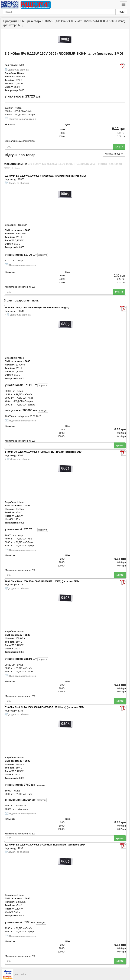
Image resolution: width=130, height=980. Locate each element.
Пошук (121, 12)
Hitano (21, 73)
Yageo (21, 358)
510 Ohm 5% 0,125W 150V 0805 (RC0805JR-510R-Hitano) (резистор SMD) (45, 707)
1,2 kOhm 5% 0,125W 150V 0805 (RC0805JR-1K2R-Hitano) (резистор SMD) (45, 845)
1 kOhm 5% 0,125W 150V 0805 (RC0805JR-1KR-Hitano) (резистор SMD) (44, 452)
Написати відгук (114, 154)
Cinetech (23, 225)
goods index (20, 974)
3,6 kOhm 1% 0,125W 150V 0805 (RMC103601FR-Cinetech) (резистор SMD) (45, 176)
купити (119, 147)
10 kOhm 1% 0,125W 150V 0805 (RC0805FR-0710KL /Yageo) (37, 308)
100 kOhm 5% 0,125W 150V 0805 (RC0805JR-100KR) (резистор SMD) (42, 581)
